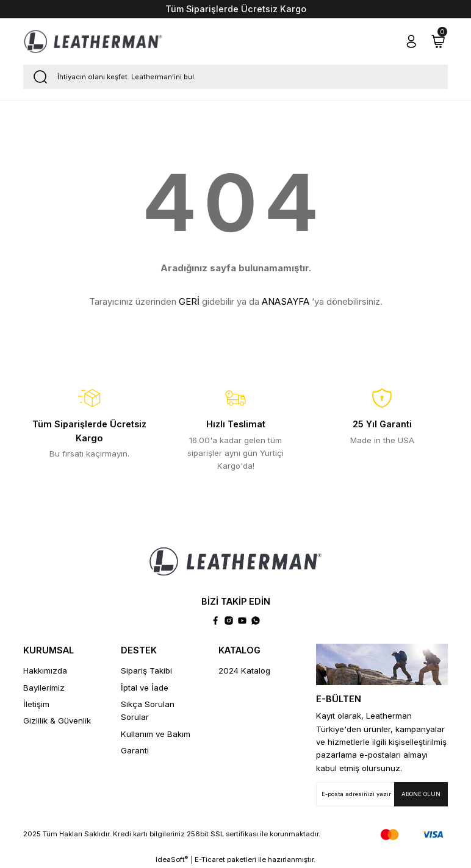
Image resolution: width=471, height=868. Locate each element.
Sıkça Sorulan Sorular (148, 710)
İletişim (36, 704)
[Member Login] (411, 41)
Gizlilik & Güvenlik (57, 720)
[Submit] (421, 794)
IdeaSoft (172, 859)
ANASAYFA (286, 301)
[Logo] (93, 41)
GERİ (189, 301)
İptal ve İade (145, 688)
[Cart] (438, 41)
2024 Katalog (244, 671)
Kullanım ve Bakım (156, 734)
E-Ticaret (210, 859)
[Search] (235, 77)
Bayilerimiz (44, 688)
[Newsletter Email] (382, 794)
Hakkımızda (45, 671)
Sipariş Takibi (146, 671)
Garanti (135, 750)
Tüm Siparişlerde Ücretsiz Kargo (236, 9)
